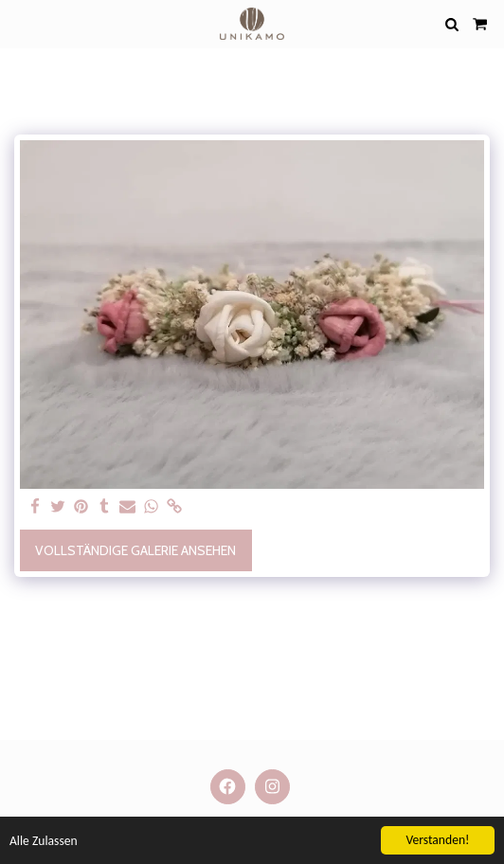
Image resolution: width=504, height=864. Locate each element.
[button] (21, 24)
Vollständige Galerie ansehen (135, 550)
